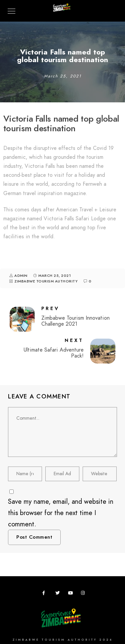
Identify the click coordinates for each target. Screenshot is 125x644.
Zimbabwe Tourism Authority (46, 281)
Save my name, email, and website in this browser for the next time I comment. (61, 513)
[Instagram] (84, 594)
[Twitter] (59, 594)
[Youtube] (71, 594)
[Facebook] (46, 594)
